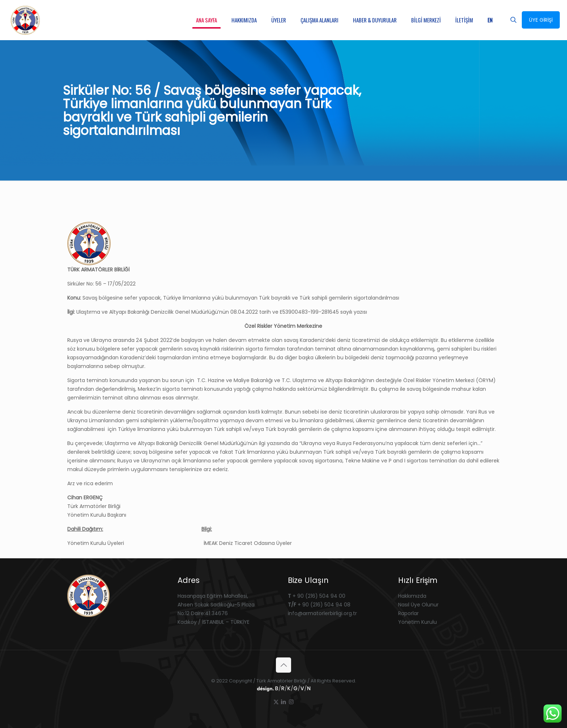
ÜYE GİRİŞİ (541, 20)
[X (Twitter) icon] (276, 702)
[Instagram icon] (291, 702)
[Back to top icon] (283, 665)
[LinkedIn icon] (284, 702)
